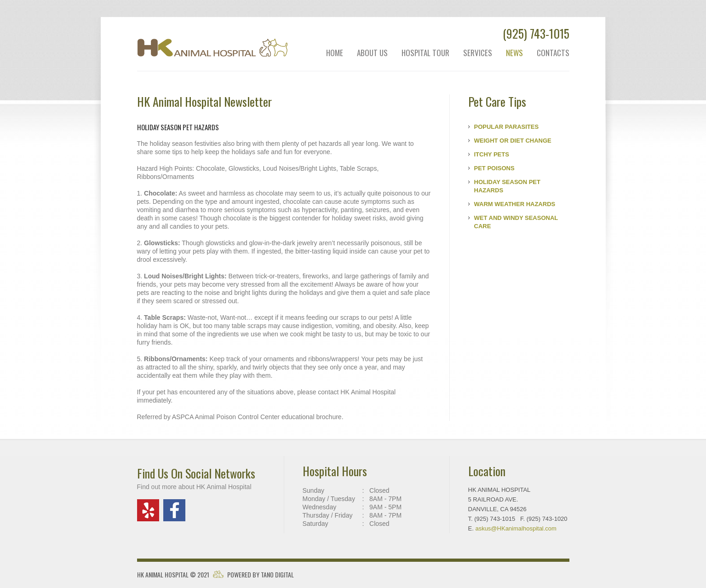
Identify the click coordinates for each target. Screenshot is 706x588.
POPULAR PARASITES (507, 127)
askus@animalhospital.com (516, 528)
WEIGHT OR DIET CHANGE (513, 141)
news (514, 53)
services (478, 53)
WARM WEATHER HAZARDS (515, 204)
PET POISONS (494, 168)
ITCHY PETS (492, 154)
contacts (553, 53)
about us (372, 53)
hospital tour (425, 53)
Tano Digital (277, 574)
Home (335, 53)
